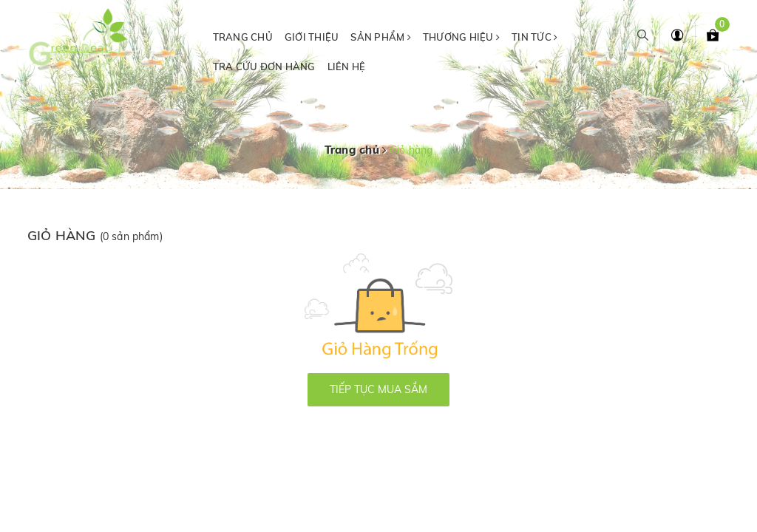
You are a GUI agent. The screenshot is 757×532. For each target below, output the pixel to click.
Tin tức (534, 37)
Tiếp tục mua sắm (378, 389)
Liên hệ (347, 66)
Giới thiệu (312, 37)
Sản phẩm (381, 37)
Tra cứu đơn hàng (264, 66)
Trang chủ (243, 37)
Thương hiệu (461, 37)
